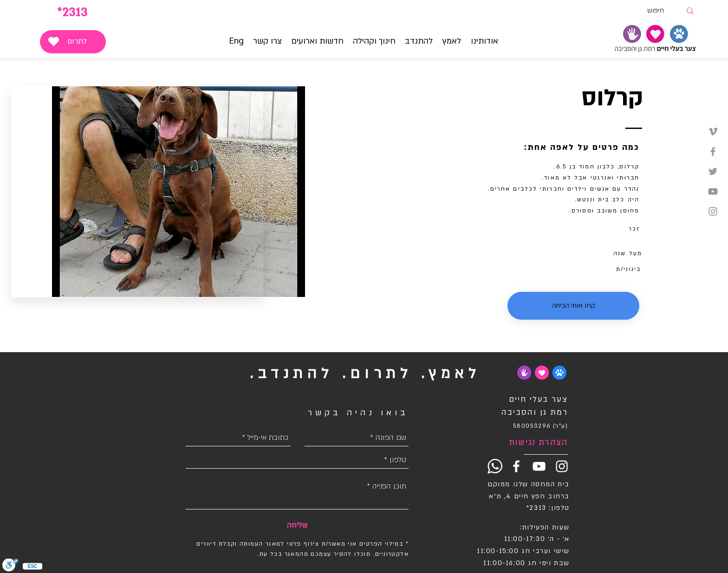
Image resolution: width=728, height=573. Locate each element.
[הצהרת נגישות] (535, 443)
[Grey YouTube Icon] (713, 191)
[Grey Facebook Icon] (713, 151)
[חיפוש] (664, 11)
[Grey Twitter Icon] (713, 171)
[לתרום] (73, 42)
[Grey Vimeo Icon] (713, 132)
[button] (452, 41)
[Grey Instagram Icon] (713, 211)
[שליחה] (297, 525)
